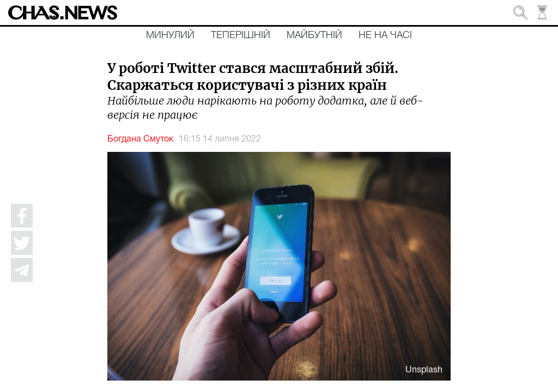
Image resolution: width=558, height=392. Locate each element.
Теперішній (241, 35)
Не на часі (385, 35)
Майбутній (314, 35)
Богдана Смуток (140, 139)
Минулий (170, 35)
